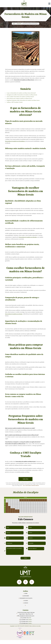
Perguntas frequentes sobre (23, 100)
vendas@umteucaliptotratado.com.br (26, 616)
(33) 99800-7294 (24, 620)
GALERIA (26, 601)
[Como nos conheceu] (36, 549)
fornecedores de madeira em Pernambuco (15, 141)
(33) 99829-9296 (24, 621)
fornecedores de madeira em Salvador (28, 237)
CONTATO (26, 603)
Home (14, 25)
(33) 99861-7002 (25, 618)
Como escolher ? (20, 97)
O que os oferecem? (21, 93)
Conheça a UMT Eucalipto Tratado (15, 102)
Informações (19, 25)
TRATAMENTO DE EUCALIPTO (26, 598)
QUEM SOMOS (26, 596)
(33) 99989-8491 (24, 623)
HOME (26, 593)
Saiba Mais (26, 479)
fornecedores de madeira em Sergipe (14, 314)
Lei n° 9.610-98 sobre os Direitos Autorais (31, 486)
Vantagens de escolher (22, 95)
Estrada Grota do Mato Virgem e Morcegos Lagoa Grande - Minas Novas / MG (26, 613)
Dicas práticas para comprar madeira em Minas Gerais (19, 99)
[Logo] (25, 573)
